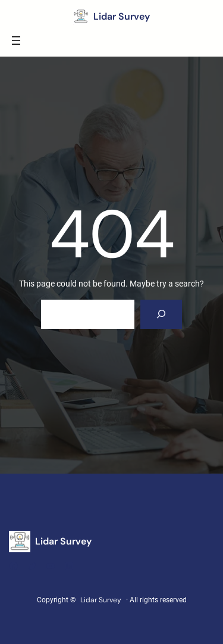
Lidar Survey (122, 16)
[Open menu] (16, 41)
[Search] (161, 314)
